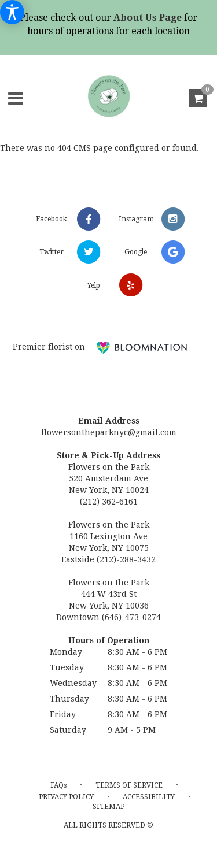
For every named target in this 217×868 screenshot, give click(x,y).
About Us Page (148, 18)
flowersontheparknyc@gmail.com (109, 432)
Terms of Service (129, 785)
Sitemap (108, 807)
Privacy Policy (66, 797)
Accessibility (149, 797)
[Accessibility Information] (12, 12)
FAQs (58, 785)
